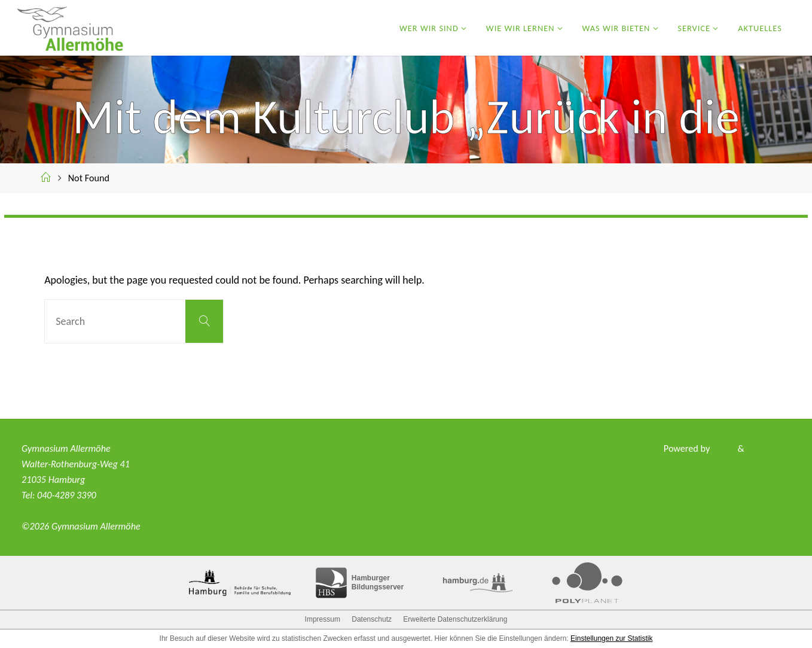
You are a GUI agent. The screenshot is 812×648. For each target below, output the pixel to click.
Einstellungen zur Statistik (611, 638)
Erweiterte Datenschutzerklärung (455, 619)
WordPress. (768, 448)
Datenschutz (372, 619)
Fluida (722, 448)
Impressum (323, 619)
